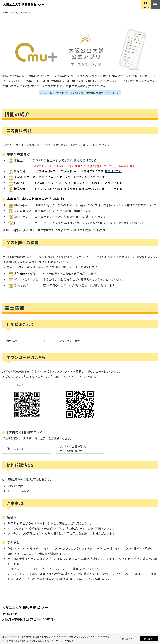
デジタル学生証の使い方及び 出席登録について (74, 449)
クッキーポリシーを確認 (62, 640)
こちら (71, 267)
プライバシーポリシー (72, 341)
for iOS (79, 385)
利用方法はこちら (85, 160)
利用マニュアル (76, 145)
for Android (25, 385)
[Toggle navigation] (155, 5)
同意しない (128, 639)
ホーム (6, 12)
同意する (149, 639)
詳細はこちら (113, 171)
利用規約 (12, 341)
